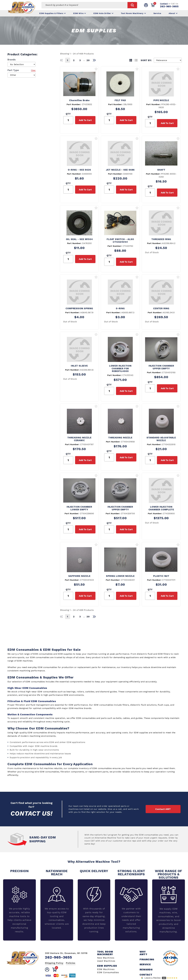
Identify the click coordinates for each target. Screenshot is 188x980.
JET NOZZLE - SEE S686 (120, 170)
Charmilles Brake (79, 100)
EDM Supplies (107, 966)
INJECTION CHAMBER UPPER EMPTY (161, 367)
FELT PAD (120, 100)
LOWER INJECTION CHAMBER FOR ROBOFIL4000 (120, 368)
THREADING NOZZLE (120, 438)
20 (88, 60)
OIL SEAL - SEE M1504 (79, 239)
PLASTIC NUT (161, 576)
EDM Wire (80, 13)
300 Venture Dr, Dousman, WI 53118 (66, 953)
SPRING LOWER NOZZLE (120, 576)
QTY (68, 114)
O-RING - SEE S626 (79, 170)
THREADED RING (161, 239)
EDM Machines (106, 969)
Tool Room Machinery (133, 13)
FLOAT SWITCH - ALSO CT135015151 (120, 241)
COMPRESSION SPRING (79, 308)
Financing (147, 960)
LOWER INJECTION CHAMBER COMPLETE (161, 508)
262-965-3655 (169, 6)
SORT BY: (146, 60)
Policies (71, 963)
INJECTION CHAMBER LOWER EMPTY (79, 508)
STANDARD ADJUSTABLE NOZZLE (161, 439)
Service (157, 13)
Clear (33, 70)
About (173, 13)
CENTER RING (161, 308)
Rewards (146, 970)
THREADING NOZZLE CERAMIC (79, 439)
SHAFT (161, 170)
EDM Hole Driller (103, 13)
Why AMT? (143, 953)
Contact (164, 4)
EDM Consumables (108, 972)
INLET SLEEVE (79, 366)
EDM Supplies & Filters (52, 13)
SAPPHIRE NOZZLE (79, 576)
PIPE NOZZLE (161, 100)
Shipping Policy (54, 963)
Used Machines (106, 961)
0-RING (120, 308)
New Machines (106, 958)
